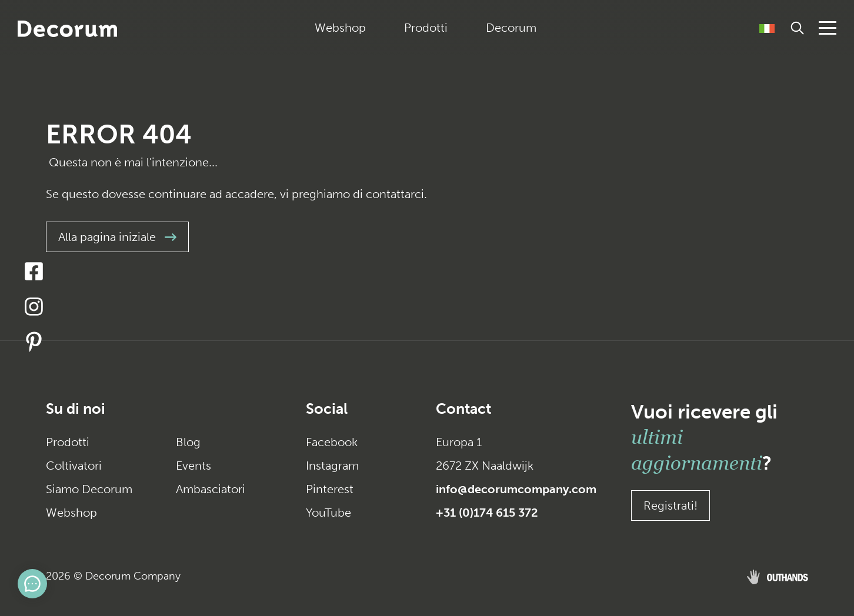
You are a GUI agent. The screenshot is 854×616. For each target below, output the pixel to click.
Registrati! (670, 505)
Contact (463, 409)
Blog (188, 442)
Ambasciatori (211, 489)
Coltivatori (74, 466)
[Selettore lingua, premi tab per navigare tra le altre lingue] (767, 28)
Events (194, 466)
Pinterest (330, 489)
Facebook (332, 442)
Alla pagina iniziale (117, 237)
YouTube (328, 513)
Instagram (332, 466)
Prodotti (426, 28)
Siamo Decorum (89, 489)
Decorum (511, 28)
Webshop (340, 28)
